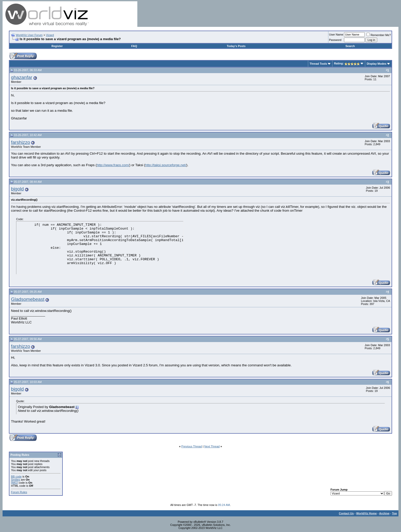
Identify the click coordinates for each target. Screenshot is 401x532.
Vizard (50, 35)
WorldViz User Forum (29, 35)
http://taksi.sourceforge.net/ (166, 165)
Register (57, 46)
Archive (384, 513)
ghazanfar (22, 77)
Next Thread (212, 446)
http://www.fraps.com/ (113, 165)
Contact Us (346, 513)
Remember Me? (379, 35)
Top (394, 513)
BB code (16, 477)
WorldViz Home (366, 513)
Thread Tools (318, 64)
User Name (336, 35)
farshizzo (21, 142)
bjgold (17, 189)
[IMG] (14, 483)
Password (335, 40)
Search (350, 46)
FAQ (134, 46)
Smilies (15, 480)
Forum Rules (19, 492)
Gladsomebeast (28, 299)
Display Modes (377, 64)
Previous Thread (192, 446)
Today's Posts (236, 46)
